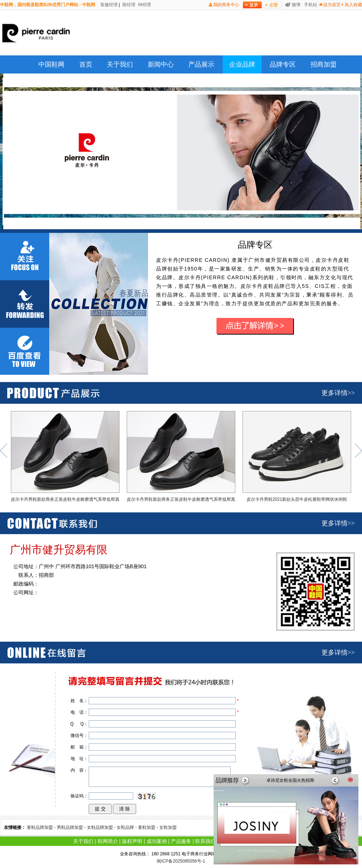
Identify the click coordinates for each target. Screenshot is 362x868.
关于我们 (120, 64)
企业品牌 (242, 64)
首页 (86, 64)
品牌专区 (283, 64)
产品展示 (201, 64)
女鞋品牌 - (127, 827)
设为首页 (332, 5)
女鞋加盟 (168, 827)
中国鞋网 (51, 64)
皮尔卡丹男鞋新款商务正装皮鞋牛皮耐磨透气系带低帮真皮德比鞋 (65, 458)
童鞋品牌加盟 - (42, 827)
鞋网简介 (108, 841)
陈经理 (128, 5)
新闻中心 (161, 64)
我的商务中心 (226, 5)
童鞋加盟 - (149, 827)
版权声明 (132, 841)
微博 (296, 5)
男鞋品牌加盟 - (72, 827)
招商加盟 (324, 64)
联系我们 (205, 841)
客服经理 (108, 5)
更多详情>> (338, 393)
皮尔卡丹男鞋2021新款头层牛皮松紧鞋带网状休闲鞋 (297, 456)
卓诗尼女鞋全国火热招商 (290, 780)
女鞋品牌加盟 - (102, 827)
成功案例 (157, 841)
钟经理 (144, 5)
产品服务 (181, 841)
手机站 (311, 5)
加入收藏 (353, 5)
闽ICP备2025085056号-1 (181, 861)
